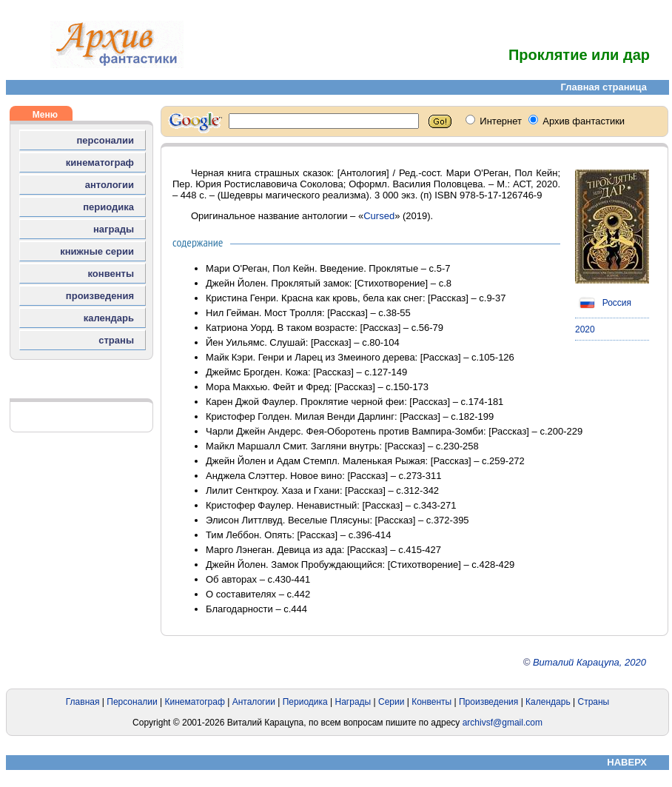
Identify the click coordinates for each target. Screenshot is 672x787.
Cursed (379, 216)
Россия (603, 303)
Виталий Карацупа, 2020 (589, 662)
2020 (585, 329)
